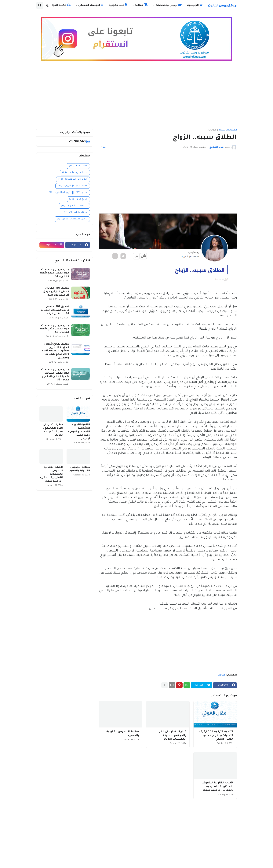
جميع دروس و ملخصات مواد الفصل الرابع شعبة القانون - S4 (54, 273)
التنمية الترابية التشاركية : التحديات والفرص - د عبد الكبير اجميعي (216, 735)
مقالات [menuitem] (141, 5)
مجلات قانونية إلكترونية (73, 186)
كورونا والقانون (60, 193)
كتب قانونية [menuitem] (118, 5)
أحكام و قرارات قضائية (73, 179)
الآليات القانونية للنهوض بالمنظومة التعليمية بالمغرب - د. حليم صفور (218, 787)
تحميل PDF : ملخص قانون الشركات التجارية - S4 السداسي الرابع (54, 310)
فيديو (82, 193)
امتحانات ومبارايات (75, 173)
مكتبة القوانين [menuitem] (59, 5)
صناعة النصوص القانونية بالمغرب (123, 734)
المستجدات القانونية (74, 206)
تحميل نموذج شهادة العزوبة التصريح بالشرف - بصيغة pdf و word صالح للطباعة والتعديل (55, 351)
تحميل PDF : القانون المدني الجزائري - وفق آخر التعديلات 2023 (56, 292)
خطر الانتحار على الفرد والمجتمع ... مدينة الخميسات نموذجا (172, 735)
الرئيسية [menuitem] (195, 5)
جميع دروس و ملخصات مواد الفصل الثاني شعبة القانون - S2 (54, 329)
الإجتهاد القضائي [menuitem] (91, 5)
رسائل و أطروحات (76, 212)
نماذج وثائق (78, 199)
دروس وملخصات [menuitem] (169, 5)
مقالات (212, 130)
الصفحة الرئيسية (228, 130)
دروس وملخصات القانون (72, 219)
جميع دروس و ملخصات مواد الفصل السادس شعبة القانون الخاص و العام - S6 (55, 375)
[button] (48, 5)
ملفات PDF (78, 166)
